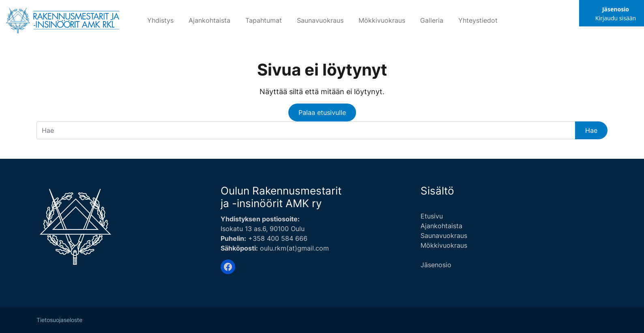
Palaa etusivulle (322, 112)
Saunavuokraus (320, 20)
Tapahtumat (264, 20)
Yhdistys (160, 20)
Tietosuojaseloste (59, 320)
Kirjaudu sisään (616, 18)
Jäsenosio (616, 9)
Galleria (432, 20)
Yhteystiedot (478, 20)
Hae (591, 130)
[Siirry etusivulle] (63, 19)
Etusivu (432, 216)
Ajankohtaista (209, 20)
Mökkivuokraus (382, 20)
